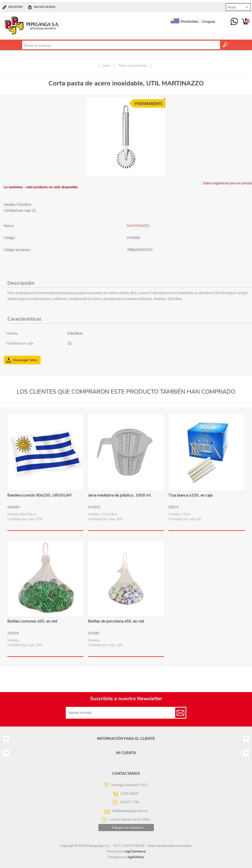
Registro (16, 7)
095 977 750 (234, 22)
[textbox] (121, 46)
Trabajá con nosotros (127, 828)
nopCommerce (135, 852)
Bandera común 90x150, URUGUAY (40, 495)
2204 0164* (130, 794)
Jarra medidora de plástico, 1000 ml (119, 495)
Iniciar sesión (45, 7)
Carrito (245, 22)
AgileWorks (136, 857)
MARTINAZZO (138, 226)
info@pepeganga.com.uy (130, 811)
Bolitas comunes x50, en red (32, 621)
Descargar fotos (25, 360)
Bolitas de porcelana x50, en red (116, 621)
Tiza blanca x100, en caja (191, 495)
